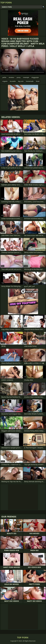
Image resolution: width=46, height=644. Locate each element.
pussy (19, 77)
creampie (26, 77)
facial (38, 81)
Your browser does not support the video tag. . (23, 62)
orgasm (5, 81)
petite (4, 77)
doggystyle (35, 77)
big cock (21, 81)
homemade (30, 81)
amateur (11, 77)
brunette (13, 81)
